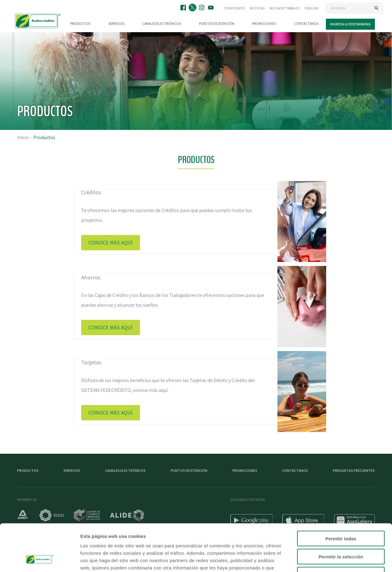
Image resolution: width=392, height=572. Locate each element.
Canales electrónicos (162, 23)
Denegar (341, 533)
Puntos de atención (217, 23)
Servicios (116, 23)
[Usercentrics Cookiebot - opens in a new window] (40, 560)
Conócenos (234, 8)
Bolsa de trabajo (285, 8)
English (312, 8)
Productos (80, 23)
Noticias (257, 8)
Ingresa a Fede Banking (351, 24)
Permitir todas (341, 497)
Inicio (23, 137)
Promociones (264, 23)
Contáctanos (306, 23)
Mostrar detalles (332, 560)
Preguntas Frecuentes (354, 470)
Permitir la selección (341, 515)
